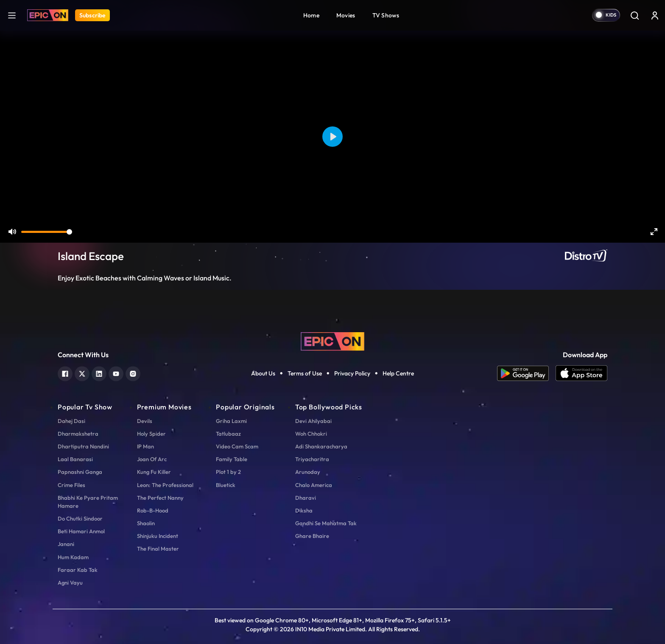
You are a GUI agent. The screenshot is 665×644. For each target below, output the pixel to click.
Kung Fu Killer (154, 472)
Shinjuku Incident (158, 536)
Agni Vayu (70, 582)
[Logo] (48, 15)
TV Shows (386, 15)
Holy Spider (151, 434)
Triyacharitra (312, 459)
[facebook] (65, 373)
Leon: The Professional (165, 485)
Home (311, 15)
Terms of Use (305, 373)
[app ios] (581, 373)
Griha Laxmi (231, 421)
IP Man (145, 446)
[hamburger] (12, 15)
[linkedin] (99, 373)
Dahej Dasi (71, 421)
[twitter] (82, 373)
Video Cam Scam (237, 446)
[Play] (332, 137)
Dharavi (306, 498)
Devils (145, 421)
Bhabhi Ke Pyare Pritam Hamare (88, 502)
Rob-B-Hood (153, 510)
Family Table (232, 459)
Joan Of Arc (152, 459)
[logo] (332, 341)
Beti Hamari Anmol (81, 531)
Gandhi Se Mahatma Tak (326, 523)
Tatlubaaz (228, 434)
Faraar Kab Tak (78, 570)
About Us (263, 373)
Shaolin (146, 523)
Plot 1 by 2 (228, 472)
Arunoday (308, 472)
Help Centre (398, 373)
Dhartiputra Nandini (83, 446)
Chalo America (314, 485)
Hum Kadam (73, 557)
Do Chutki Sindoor (80, 518)
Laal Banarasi (75, 459)
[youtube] (116, 373)
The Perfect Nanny (160, 498)
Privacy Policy (352, 373)
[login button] (655, 15)
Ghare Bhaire (312, 536)
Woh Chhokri (311, 434)
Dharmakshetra (78, 434)
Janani (66, 544)
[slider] (47, 232)
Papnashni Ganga (80, 472)
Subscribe (92, 15)
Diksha (304, 510)
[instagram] (133, 373)
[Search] (634, 15)
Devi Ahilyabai (313, 421)
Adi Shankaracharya (321, 446)
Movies (346, 15)
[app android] (526, 373)
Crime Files (71, 485)
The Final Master (158, 549)
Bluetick (226, 485)
